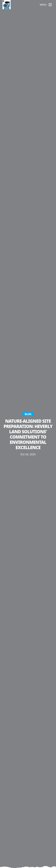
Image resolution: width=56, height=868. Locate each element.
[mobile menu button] (50, 5)
